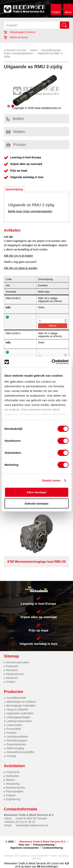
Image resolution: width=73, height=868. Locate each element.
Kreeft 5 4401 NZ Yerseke (31, 818)
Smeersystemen (16, 744)
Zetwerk (11, 795)
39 (39, 866)
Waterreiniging (15, 748)
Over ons (24, 845)
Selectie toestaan (36, 503)
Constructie (13, 772)
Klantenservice (15, 674)
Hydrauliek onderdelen (20, 713)
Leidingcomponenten (19, 721)
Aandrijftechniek (51, 50)
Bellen (15, 119)
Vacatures (12, 670)
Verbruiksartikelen (17, 737)
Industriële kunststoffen (20, 752)
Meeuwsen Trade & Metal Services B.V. (43, 842)
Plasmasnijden (15, 791)
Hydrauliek (12, 776)
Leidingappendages (18, 717)
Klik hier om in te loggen (18, 256)
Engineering (13, 799)
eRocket (36, 859)
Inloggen (56, 12)
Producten (12, 666)
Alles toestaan (37, 492)
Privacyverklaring (44, 845)
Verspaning (13, 784)
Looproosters (14, 725)
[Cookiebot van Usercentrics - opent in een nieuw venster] (52, 362)
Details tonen (51, 480)
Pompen (11, 733)
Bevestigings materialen (21, 706)
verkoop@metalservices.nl (32, 825)
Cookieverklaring (53, 848)
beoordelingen (49, 866)
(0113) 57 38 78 (25, 822)
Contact (11, 682)
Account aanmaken (18, 662)
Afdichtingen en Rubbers (21, 702)
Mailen (16, 132)
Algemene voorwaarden (24, 848)
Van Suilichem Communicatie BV (31, 856)
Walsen (10, 780)
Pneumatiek (14, 729)
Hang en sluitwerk (17, 709)
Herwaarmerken (16, 788)
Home (34, 50)
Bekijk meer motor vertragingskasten (30, 211)
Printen (16, 145)
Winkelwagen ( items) (20, 32)
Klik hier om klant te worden (21, 268)
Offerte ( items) (16, 37)
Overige (11, 756)
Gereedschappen (17, 740)
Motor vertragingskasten (18, 53)
